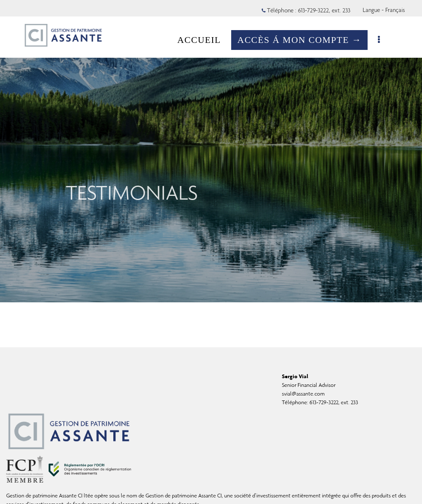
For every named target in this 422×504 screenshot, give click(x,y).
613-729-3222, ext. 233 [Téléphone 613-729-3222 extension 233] (324, 10)
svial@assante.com (303, 394)
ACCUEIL (203, 40)
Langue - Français (384, 10)
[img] (211, 151)
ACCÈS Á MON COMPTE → (304, 40)
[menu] (384, 40)
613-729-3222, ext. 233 (334, 402)
